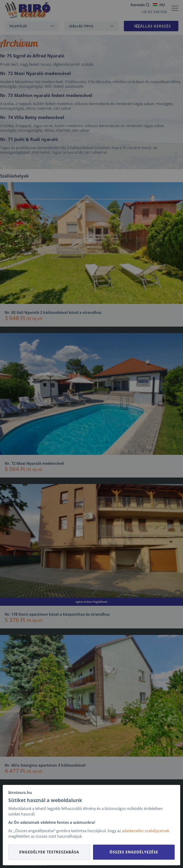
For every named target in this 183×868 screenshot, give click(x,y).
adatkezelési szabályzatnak (146, 831)
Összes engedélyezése (134, 852)
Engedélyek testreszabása (49, 852)
